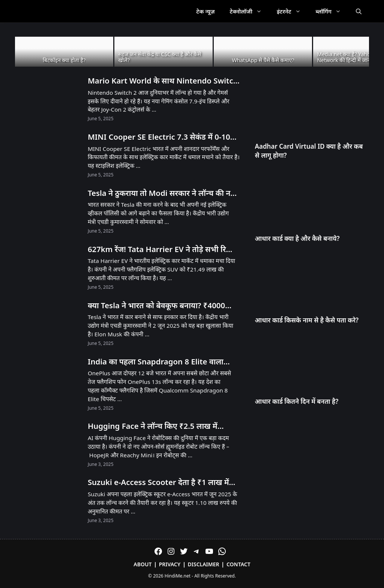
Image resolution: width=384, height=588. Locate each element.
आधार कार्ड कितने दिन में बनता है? (297, 401)
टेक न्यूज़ (205, 11)
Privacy (170, 564)
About (142, 564)
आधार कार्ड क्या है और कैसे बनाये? (297, 238)
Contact (238, 564)
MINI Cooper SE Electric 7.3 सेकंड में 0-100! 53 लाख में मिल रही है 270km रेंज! (162, 137)
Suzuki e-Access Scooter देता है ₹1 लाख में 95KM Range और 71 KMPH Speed (158, 482)
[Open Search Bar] (359, 11)
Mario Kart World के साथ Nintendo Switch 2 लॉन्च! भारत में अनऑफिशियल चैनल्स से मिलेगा (163, 81)
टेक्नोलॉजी (250, 11)
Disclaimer (204, 564)
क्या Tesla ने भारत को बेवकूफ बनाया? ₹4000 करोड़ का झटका (156, 306)
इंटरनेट (292, 11)
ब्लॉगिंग (332, 11)
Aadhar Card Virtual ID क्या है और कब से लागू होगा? (309, 151)
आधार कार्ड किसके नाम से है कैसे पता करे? (307, 320)
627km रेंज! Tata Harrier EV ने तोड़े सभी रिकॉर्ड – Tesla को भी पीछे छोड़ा (163, 249)
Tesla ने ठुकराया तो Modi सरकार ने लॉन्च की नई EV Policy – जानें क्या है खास (161, 193)
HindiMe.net (178, 576)
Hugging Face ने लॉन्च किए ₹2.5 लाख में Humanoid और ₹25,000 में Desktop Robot (161, 426)
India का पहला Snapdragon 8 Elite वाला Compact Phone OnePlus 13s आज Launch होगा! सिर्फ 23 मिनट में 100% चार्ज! (163, 362)
